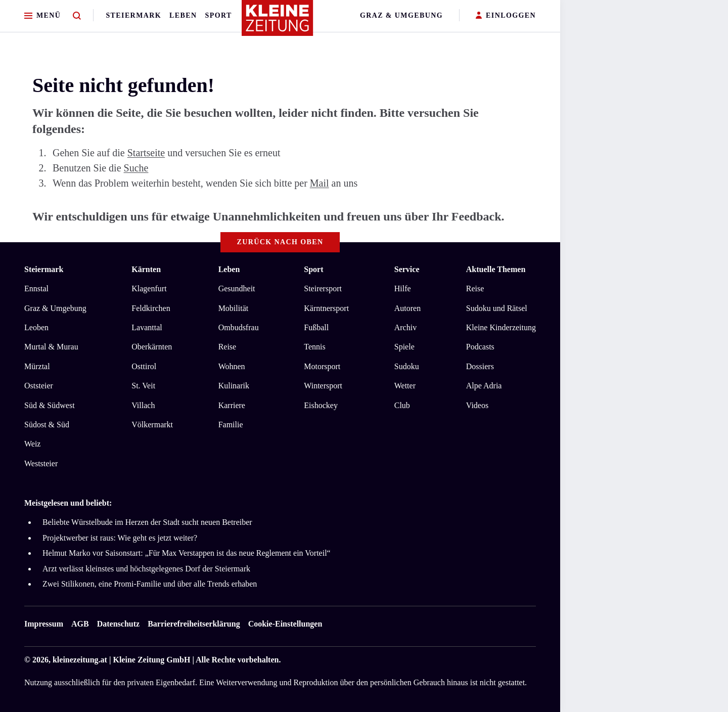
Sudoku (407, 366)
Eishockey (321, 405)
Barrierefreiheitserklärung (194, 624)
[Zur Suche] (77, 16)
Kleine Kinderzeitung (501, 327)
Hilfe (403, 288)
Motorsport (322, 366)
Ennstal (36, 288)
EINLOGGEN (506, 16)
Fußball (316, 327)
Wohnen (232, 366)
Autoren (407, 308)
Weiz (32, 444)
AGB (80, 624)
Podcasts (480, 347)
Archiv (405, 327)
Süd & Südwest (50, 405)
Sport (219, 15)
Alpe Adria (484, 386)
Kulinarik (234, 386)
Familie (231, 425)
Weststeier (41, 463)
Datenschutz (118, 624)
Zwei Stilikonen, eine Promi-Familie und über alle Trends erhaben (150, 584)
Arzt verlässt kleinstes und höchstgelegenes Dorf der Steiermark (146, 569)
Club (402, 405)
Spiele (404, 347)
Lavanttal (147, 327)
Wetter (405, 386)
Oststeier (39, 386)
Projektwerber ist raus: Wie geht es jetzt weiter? (120, 538)
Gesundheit (237, 288)
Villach (143, 405)
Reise (227, 347)
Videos (477, 405)
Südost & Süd (47, 425)
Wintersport (323, 386)
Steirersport (323, 288)
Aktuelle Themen (496, 269)
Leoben (36, 327)
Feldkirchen (151, 308)
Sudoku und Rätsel (497, 308)
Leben (183, 15)
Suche (136, 168)
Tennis (314, 347)
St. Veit (143, 386)
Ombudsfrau (239, 327)
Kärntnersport (326, 308)
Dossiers (480, 366)
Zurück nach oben (280, 242)
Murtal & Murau (51, 347)
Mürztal (37, 366)
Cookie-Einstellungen (285, 624)
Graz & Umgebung (401, 15)
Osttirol (144, 366)
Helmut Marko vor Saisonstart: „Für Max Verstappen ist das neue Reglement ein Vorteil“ (187, 553)
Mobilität (234, 308)
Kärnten (146, 269)
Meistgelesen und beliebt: (68, 503)
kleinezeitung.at (80, 660)
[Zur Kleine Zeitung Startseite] (278, 22)
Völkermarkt (152, 425)
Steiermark (133, 15)
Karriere (232, 405)
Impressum (44, 624)
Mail (320, 183)
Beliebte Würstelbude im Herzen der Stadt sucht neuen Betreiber (147, 522)
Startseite (146, 153)
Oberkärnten (152, 347)
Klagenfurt (149, 288)
